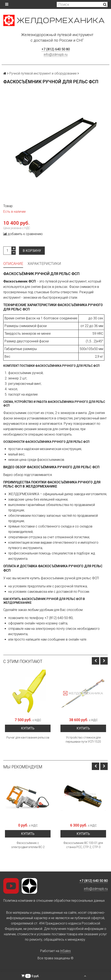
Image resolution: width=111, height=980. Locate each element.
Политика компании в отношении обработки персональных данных (54, 901)
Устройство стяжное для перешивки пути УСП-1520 (83, 740)
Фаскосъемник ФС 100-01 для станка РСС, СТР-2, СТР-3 (83, 845)
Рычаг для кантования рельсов (28, 737)
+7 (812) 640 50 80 (56, 49)
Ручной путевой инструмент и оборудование (43, 73)
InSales (65, 951)
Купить (28, 728)
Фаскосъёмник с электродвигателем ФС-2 (28, 845)
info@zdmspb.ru (56, 55)
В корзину (32, 251)
